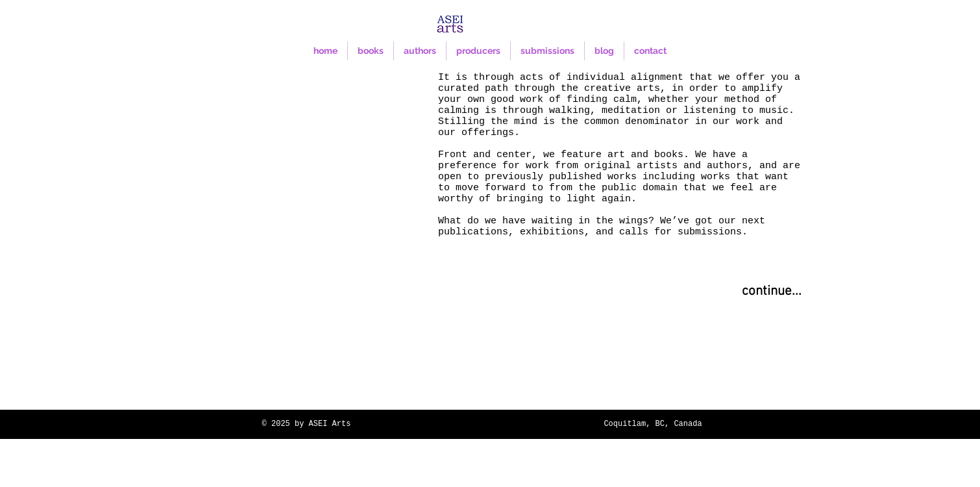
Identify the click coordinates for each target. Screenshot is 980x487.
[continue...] (772, 292)
